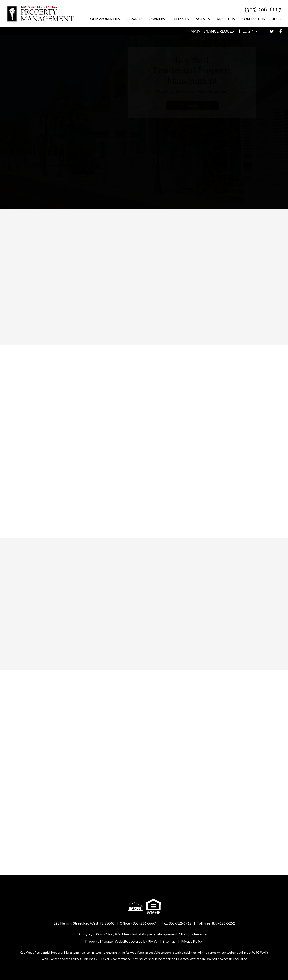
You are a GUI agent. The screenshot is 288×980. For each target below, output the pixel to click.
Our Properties (105, 19)
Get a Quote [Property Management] (205, 106)
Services (135, 19)
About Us (226, 19)
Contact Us (253, 19)
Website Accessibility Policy (227, 959)
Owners (157, 19)
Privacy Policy (192, 941)
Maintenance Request (214, 31)
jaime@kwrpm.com (193, 959)
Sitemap (169, 941)
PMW (153, 941)
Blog (276, 19)
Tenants (180, 19)
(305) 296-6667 (263, 9)
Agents (203, 19)
